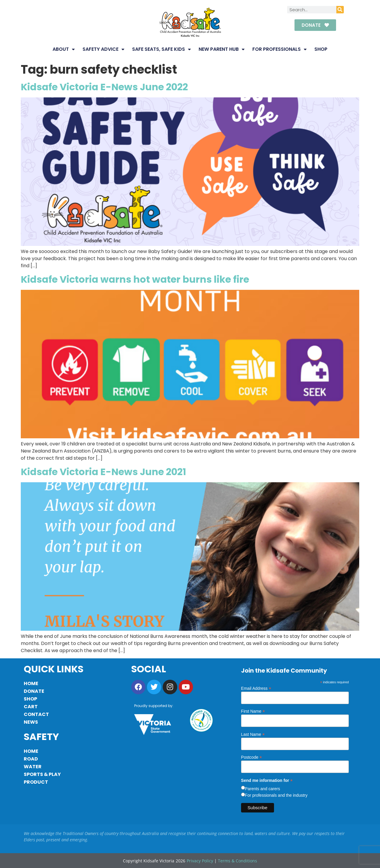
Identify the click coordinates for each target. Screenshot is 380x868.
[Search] (340, 10)
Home (31, 683)
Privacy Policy (200, 861)
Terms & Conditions (237, 861)
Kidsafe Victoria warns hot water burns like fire (135, 279)
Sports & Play (42, 774)
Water (33, 767)
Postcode (251, 757)
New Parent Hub (222, 49)
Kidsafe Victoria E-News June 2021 (103, 472)
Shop (321, 49)
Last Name (253, 734)
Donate (34, 691)
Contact (36, 714)
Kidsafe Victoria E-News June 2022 (104, 87)
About (64, 49)
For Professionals (280, 49)
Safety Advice (103, 49)
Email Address (256, 688)
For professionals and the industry (276, 795)
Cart (31, 707)
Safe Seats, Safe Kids (161, 49)
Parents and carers (262, 789)
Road (31, 759)
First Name (253, 711)
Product (36, 782)
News (31, 722)
